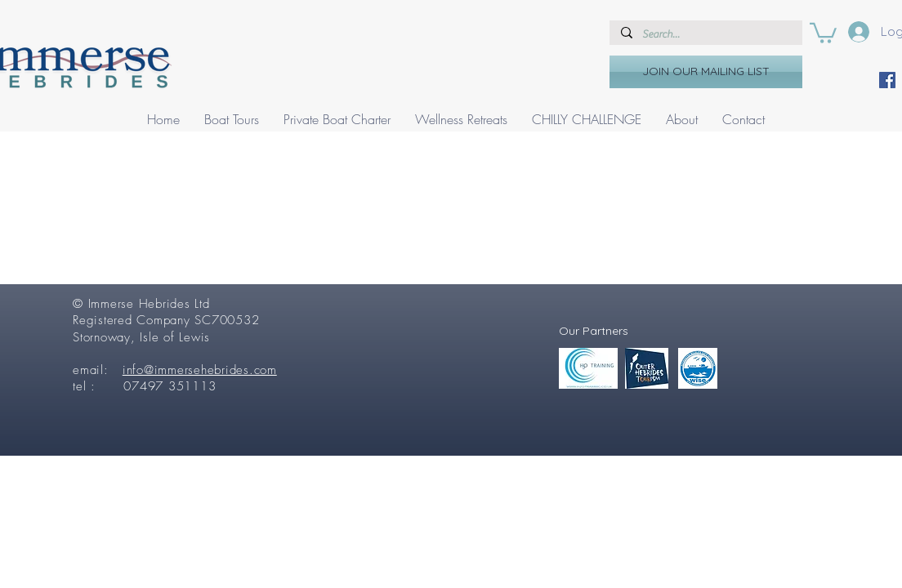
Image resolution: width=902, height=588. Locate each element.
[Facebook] (887, 80)
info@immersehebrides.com (200, 370)
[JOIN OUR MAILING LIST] (706, 72)
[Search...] (705, 34)
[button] (823, 32)
